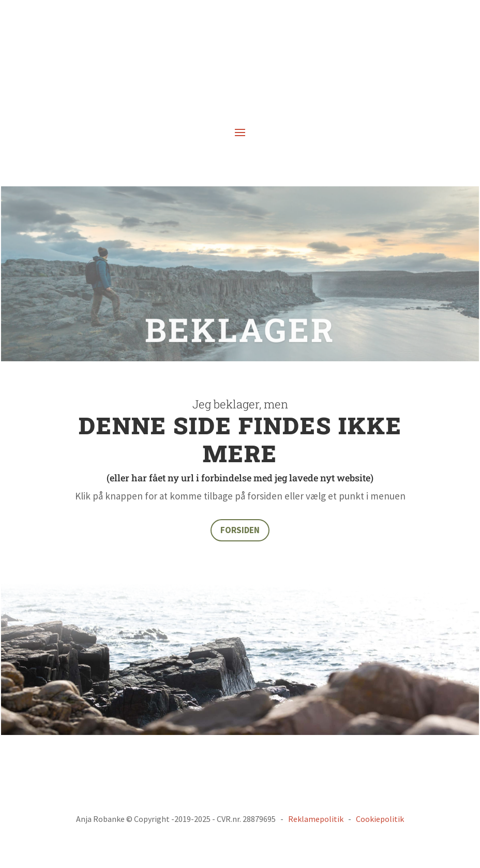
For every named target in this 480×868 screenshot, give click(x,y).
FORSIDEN (240, 530)
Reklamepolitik (316, 819)
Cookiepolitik (380, 819)
